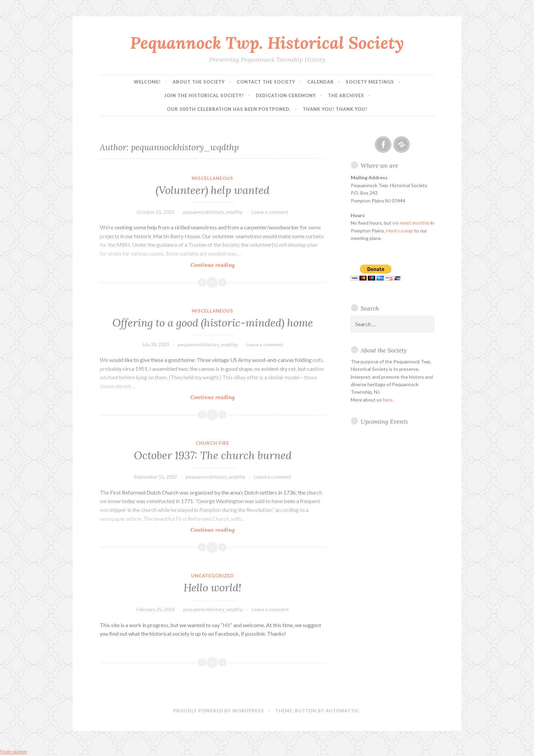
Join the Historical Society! (204, 95)
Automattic (342, 711)
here (388, 400)
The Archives (346, 95)
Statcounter (14, 751)
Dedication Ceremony (286, 95)
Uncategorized (213, 576)
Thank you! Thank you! (335, 109)
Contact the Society (266, 82)
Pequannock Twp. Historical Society (267, 43)
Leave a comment (270, 212)
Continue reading (226, 265)
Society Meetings (370, 82)
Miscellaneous (213, 178)
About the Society (199, 82)
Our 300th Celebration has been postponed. (229, 109)
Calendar (320, 82)
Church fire (213, 443)
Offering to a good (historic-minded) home (213, 323)
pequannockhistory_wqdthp (213, 212)
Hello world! (213, 588)
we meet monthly (411, 223)
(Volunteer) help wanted (213, 190)
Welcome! (147, 82)
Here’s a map (400, 231)
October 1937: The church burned (213, 455)
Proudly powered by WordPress (219, 711)
